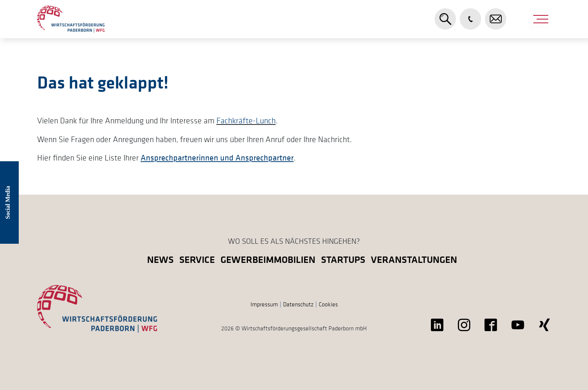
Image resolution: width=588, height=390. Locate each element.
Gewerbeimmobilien (268, 259)
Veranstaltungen (414, 259)
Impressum (264, 304)
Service (197, 259)
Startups (343, 259)
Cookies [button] (328, 304)
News (160, 259)
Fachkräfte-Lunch (246, 120)
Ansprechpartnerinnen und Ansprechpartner (217, 157)
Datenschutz (298, 304)
